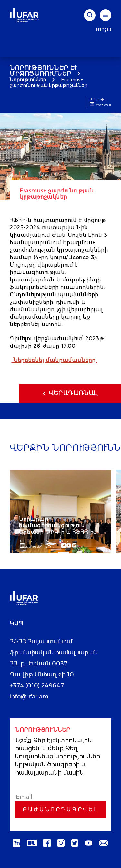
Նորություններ (28, 80)
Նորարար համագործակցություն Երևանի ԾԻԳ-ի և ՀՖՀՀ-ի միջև (56, 529)
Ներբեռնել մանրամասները (54, 360)
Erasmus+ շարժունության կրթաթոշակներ (49, 82)
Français (104, 29)
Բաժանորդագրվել (60, 809)
